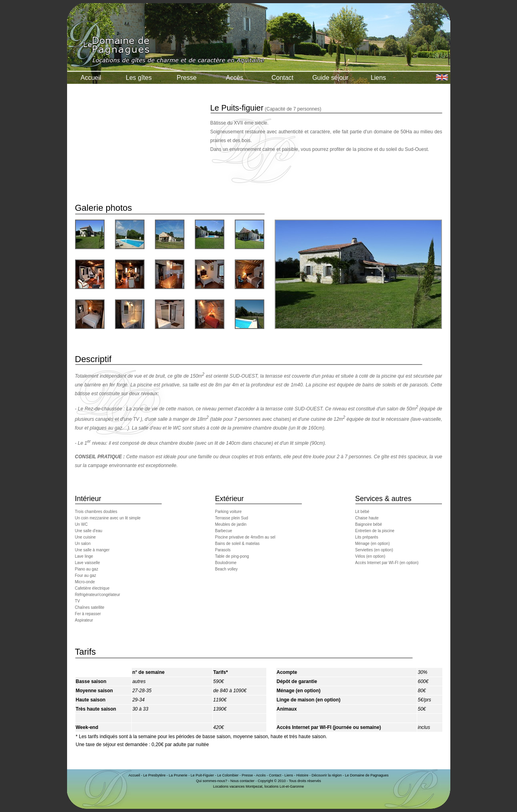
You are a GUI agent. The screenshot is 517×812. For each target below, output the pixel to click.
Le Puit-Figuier (202, 775)
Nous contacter (243, 781)
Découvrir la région (327, 775)
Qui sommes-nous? (212, 781)
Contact (282, 78)
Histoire (302, 775)
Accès (235, 78)
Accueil (91, 78)
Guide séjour (330, 78)
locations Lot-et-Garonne (284, 786)
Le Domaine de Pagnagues (367, 775)
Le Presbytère (155, 775)
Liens (378, 78)
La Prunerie (178, 775)
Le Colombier (228, 775)
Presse (187, 78)
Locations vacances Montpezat (238, 786)
